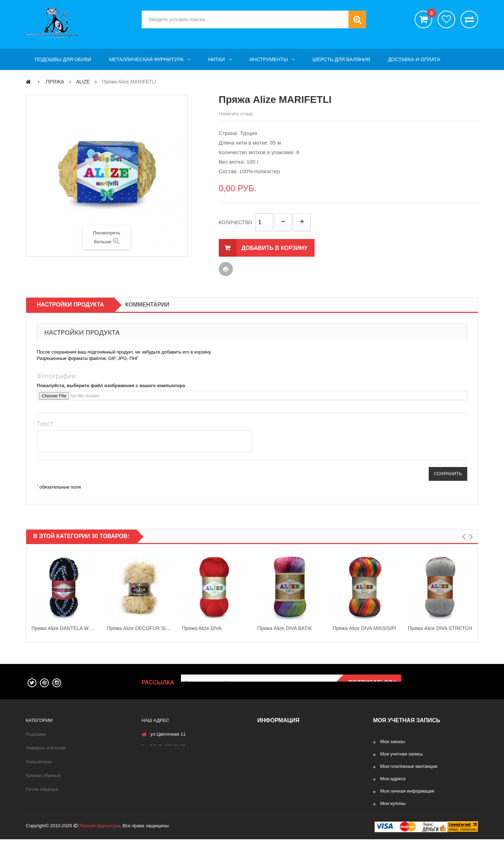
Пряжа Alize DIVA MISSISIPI (364, 628)
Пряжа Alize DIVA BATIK (285, 628)
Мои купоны (393, 803)
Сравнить (469, 19)
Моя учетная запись (402, 754)
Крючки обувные (43, 775)
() (430, 14)
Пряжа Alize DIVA (202, 628)
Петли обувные (42, 789)
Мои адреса (393, 779)
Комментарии (147, 305)
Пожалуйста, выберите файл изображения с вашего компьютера (111, 386)
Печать (226, 269)
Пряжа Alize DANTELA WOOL (64, 628)
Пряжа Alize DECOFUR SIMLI (139, 628)
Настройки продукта (70, 305)
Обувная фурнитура (99, 838)
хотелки (446, 19)
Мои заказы (393, 742)
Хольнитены (39, 762)
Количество (236, 222)
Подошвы (36, 734)
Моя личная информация (407, 791)
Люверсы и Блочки (46, 748)
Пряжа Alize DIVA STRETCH (440, 628)
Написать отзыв (236, 114)
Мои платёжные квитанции (409, 766)
